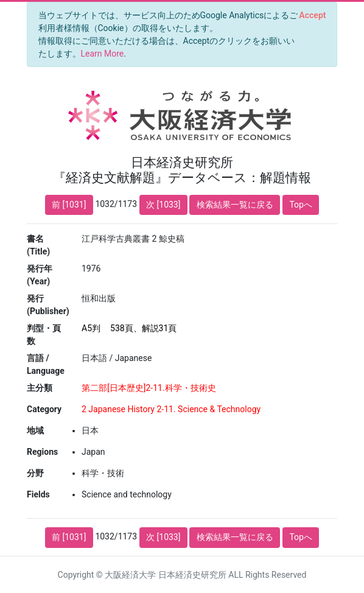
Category (44, 409)
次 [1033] (163, 205)
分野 (35, 473)
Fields (38, 494)
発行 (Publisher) (48, 305)
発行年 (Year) (40, 275)
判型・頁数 (44, 335)
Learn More (103, 54)
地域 (35, 430)
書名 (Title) (38, 245)
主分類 (40, 388)
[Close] (313, 15)
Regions (42, 452)
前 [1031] (69, 205)
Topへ (301, 205)
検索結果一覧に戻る (235, 205)
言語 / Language (46, 364)
